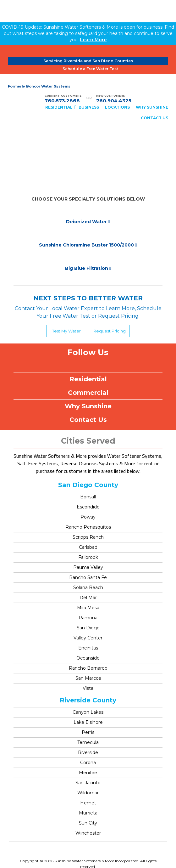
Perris (88, 732)
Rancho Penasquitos (88, 527)
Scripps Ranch (88, 537)
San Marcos (88, 678)
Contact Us (88, 420)
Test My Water (66, 331)
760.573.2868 (62, 101)
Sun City (88, 823)
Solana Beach (88, 587)
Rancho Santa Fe (88, 577)
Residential (88, 379)
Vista (88, 688)
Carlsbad (88, 547)
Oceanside (88, 658)
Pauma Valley (88, 567)
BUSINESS (89, 107)
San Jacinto (88, 783)
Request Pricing (110, 331)
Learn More (93, 40)
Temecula (88, 742)
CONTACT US (154, 118)
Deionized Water (88, 222)
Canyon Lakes (88, 712)
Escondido (88, 507)
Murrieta (88, 813)
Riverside (88, 752)
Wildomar (88, 793)
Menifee (88, 773)
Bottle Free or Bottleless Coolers (88, 148)
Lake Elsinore (88, 722)
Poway (88, 517)
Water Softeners (88, 158)
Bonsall (88, 497)
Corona (88, 763)
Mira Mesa (88, 608)
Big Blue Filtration (88, 268)
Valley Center (88, 638)
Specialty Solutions (88, 178)
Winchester (88, 833)
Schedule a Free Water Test (88, 69)
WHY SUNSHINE (152, 107)
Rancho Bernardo (88, 668)
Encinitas (88, 648)
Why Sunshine (88, 406)
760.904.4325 (114, 101)
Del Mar (88, 598)
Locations (117, 107)
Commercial (88, 393)
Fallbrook (88, 557)
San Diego (88, 628)
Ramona (88, 618)
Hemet (88, 803)
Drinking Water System (88, 168)
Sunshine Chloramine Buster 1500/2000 (88, 245)
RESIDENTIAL (59, 107)
